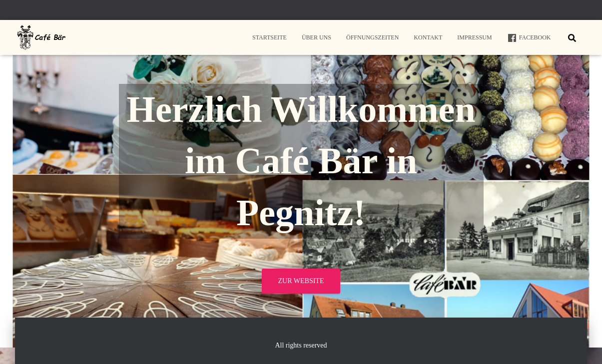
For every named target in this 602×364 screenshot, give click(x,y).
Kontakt (428, 37)
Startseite (270, 37)
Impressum (474, 37)
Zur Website (301, 281)
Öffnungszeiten (372, 37)
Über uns (316, 37)
